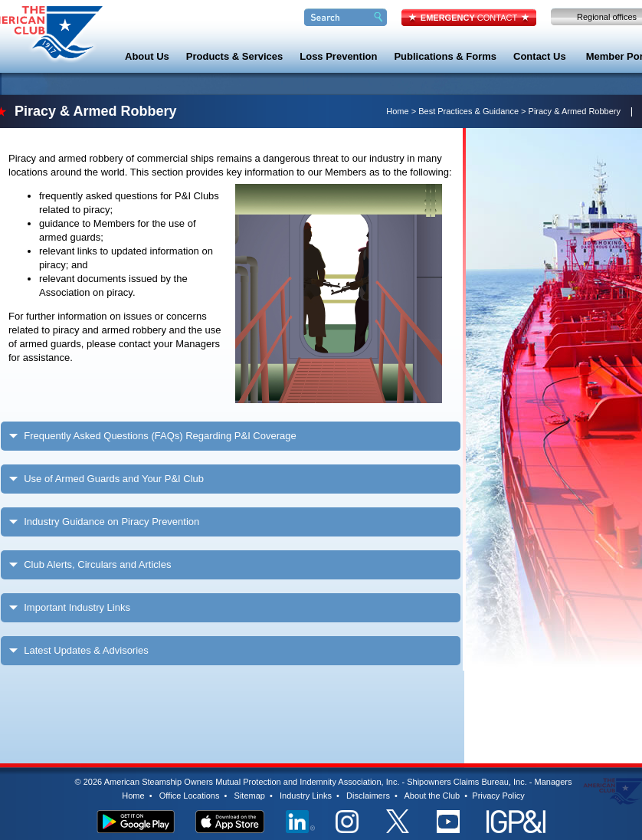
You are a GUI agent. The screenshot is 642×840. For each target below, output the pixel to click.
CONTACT (469, 18)
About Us (147, 56)
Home (397, 111)
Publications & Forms (445, 56)
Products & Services (234, 56)
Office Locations (190, 796)
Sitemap (250, 796)
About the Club (432, 796)
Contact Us (540, 56)
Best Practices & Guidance (468, 111)
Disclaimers (368, 796)
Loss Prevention (338, 56)
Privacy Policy (498, 796)
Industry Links (306, 796)
